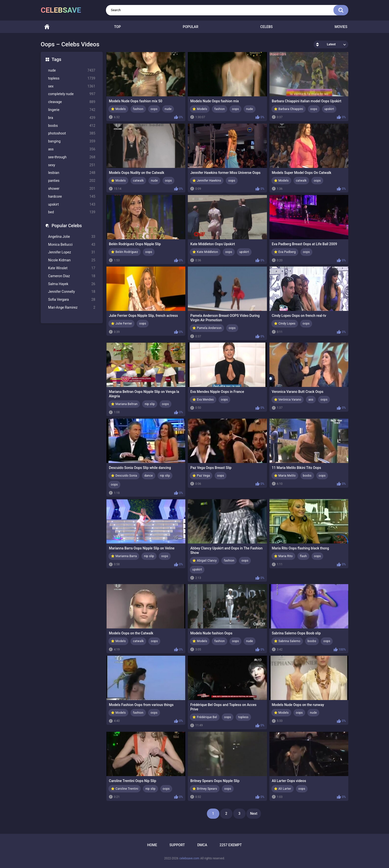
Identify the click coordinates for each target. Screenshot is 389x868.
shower (72, 189)
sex (72, 86)
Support (177, 845)
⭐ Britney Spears (205, 789)
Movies (341, 27)
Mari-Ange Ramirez (72, 308)
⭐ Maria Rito (283, 556)
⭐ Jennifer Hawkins (207, 181)
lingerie (72, 110)
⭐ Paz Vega (201, 476)
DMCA (202, 845)
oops (154, 109)
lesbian (72, 173)
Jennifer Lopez (72, 252)
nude (72, 70)
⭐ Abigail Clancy (204, 561)
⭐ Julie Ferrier (121, 324)
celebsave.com (189, 858)
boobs (72, 126)
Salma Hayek (72, 284)
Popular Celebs (67, 226)
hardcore (72, 197)
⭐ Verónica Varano (288, 400)
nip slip (150, 404)
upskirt (72, 204)
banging (72, 141)
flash (303, 556)
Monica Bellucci (72, 245)
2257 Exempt (231, 845)
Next (254, 814)
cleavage (72, 102)
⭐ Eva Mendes (203, 400)
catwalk (138, 181)
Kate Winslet (72, 268)
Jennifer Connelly (72, 292)
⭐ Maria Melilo (285, 476)
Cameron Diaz (72, 276)
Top (117, 27)
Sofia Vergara (72, 300)
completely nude (72, 94)
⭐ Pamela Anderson (207, 328)
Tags (56, 59)
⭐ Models (118, 109)
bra (72, 118)
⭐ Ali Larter (283, 789)
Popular (191, 27)
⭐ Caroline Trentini (125, 789)
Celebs (266, 27)
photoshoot (72, 133)
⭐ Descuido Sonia (124, 476)
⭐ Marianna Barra (124, 556)
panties (72, 181)
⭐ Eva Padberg (285, 252)
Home (47, 27)
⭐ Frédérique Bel (205, 717)
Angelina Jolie (72, 237)
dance (149, 476)
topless (72, 78)
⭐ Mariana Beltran (124, 404)
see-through (72, 157)
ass (72, 149)
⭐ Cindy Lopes (285, 324)
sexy (72, 165)
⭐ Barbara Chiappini (289, 109)
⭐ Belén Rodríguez (125, 252)
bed (72, 212)
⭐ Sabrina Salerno (287, 641)
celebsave (61, 10)
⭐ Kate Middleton (205, 252)
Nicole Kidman (72, 260)
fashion (138, 109)
